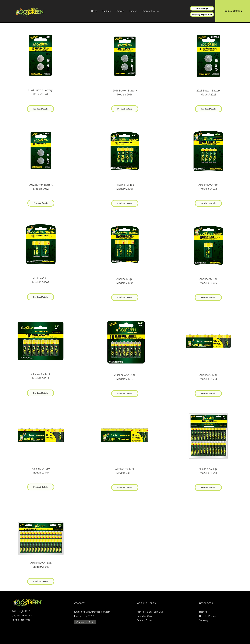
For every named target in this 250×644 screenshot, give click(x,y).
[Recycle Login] (202, 8)
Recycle (203, 612)
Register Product (208, 616)
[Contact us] (85, 622)
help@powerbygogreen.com (96, 612)
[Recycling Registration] (202, 14)
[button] (107, 11)
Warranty (204, 620)
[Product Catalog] (233, 11)
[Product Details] (40, 109)
